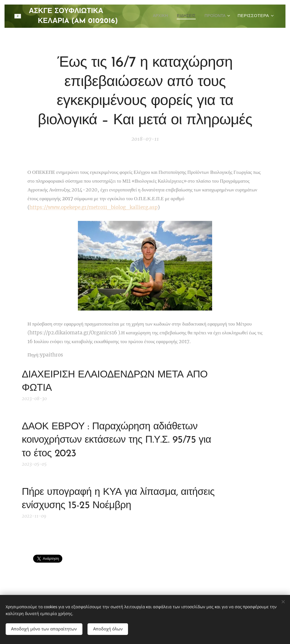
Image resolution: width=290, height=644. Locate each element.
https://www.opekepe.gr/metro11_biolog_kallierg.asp (94, 207)
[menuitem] (192, 16)
